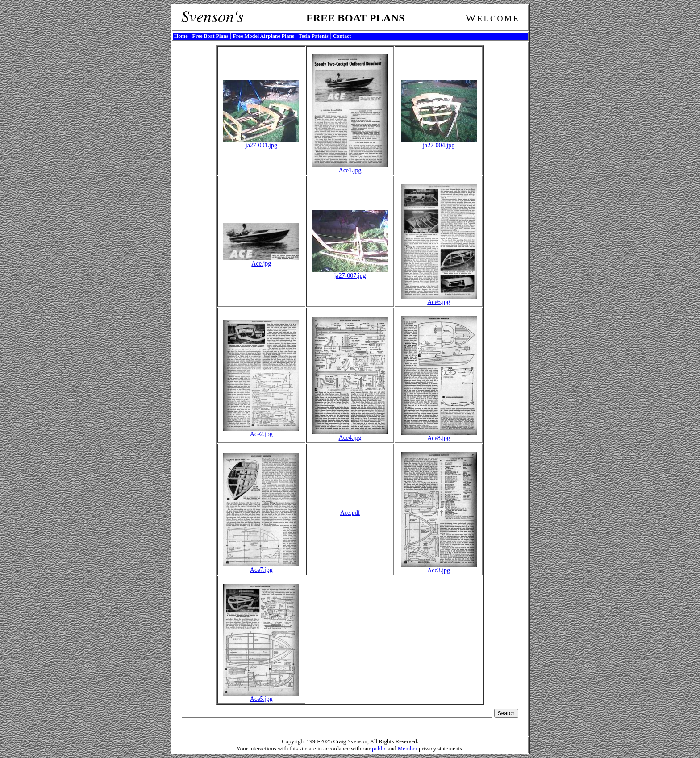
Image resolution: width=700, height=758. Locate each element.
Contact (342, 36)
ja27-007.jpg (350, 273)
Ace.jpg (261, 261)
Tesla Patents (314, 36)
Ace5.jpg (261, 696)
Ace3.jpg (439, 568)
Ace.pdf (350, 513)
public (379, 748)
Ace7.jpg (261, 567)
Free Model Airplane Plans (263, 36)
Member (408, 748)
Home (181, 36)
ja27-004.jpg (439, 143)
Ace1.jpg (350, 168)
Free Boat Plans (210, 36)
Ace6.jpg (439, 299)
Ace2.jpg (261, 431)
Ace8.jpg (439, 435)
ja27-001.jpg (261, 143)
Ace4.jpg (350, 435)
